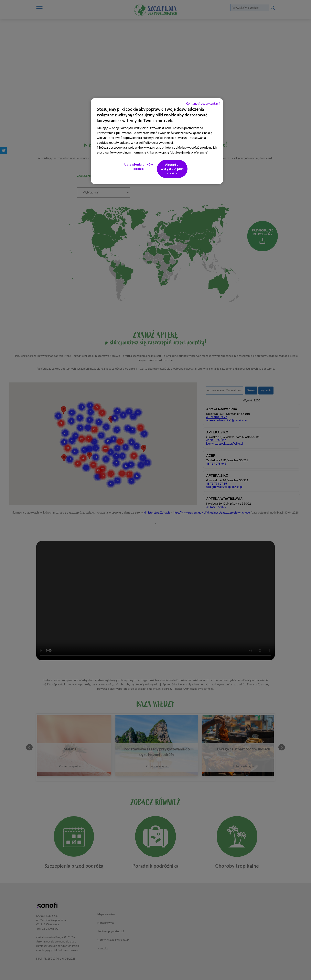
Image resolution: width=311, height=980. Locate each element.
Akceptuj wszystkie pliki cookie (172, 169)
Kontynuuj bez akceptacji (203, 103)
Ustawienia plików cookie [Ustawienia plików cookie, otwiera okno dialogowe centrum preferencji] (139, 166)
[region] (157, 141)
